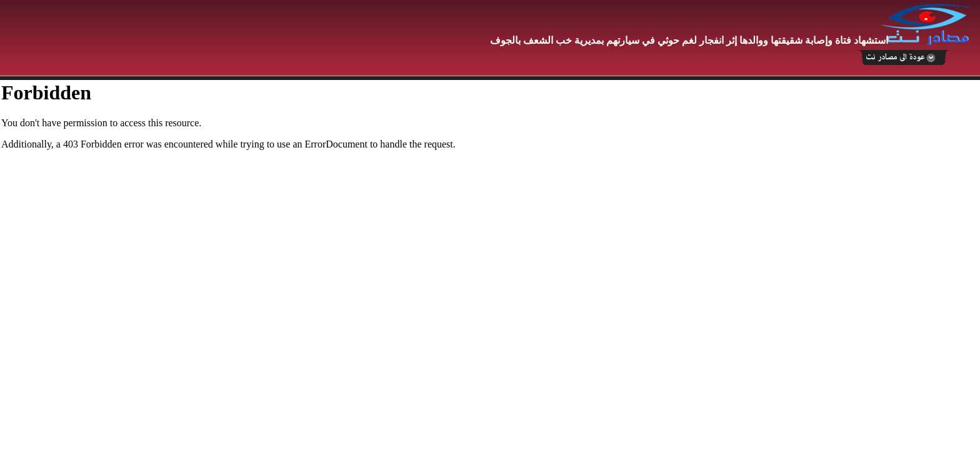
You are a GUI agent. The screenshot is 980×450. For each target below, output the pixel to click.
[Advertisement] (228, 39)
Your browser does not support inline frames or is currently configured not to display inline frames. (490, 265)
